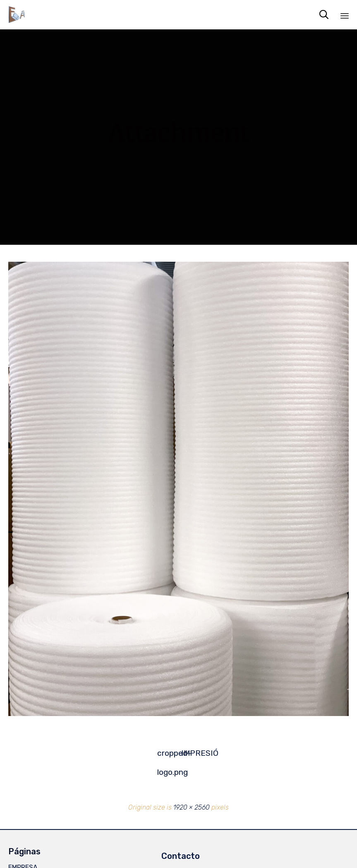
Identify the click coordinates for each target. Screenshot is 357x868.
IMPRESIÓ (191, 753)
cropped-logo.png (167, 756)
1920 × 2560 (192, 807)
